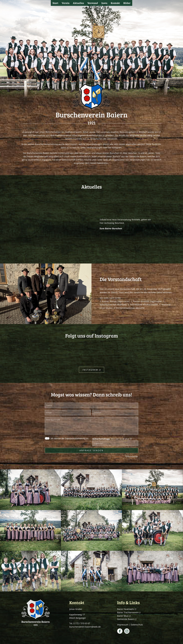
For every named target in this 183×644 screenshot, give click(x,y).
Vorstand (93, 3)
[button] (30, 490)
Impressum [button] (123, 625)
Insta (104, 3)
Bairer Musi (124, 616)
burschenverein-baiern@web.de (85, 627)
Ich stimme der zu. (70, 438)
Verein (66, 3)
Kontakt (115, 3)
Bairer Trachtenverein (129, 612)
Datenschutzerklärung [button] (75, 438)
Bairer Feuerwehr (127, 609)
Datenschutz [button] (137, 625)
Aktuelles (78, 3)
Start (55, 3)
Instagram (91, 370)
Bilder (127, 3)
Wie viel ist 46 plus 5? (112, 439)
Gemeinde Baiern (127, 619)
